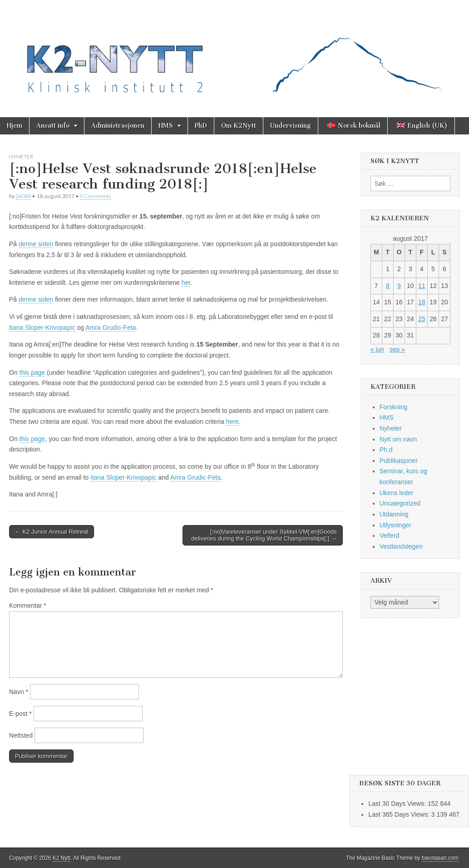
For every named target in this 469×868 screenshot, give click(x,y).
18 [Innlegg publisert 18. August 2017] (422, 302)
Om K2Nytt (239, 126)
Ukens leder (397, 493)
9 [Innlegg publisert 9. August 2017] (399, 286)
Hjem (15, 126)
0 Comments (95, 196)
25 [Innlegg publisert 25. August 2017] (422, 319)
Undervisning (291, 126)
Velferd (390, 536)
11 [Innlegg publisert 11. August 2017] (422, 286)
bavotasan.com (440, 858)
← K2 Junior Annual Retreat (52, 532)
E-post (20, 714)
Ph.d (386, 450)
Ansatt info (53, 126)
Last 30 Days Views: (398, 804)
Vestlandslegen (401, 546)
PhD (201, 126)
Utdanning (394, 514)
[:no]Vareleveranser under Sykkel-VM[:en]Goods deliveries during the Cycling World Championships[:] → (264, 535)
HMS (166, 126)
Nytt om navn (398, 439)
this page (32, 372)
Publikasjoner (399, 461)
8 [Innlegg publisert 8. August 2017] (388, 286)
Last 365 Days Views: (400, 814)
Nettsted (21, 735)
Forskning (393, 407)
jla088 (23, 196)
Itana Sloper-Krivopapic (42, 327)
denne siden (36, 244)
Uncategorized (400, 503)
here (232, 422)
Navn (19, 692)
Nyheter (21, 156)
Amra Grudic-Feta (111, 327)
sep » (397, 349)
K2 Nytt (62, 858)
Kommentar (28, 605)
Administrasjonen (118, 126)
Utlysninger (395, 525)
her (186, 283)
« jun (377, 349)
